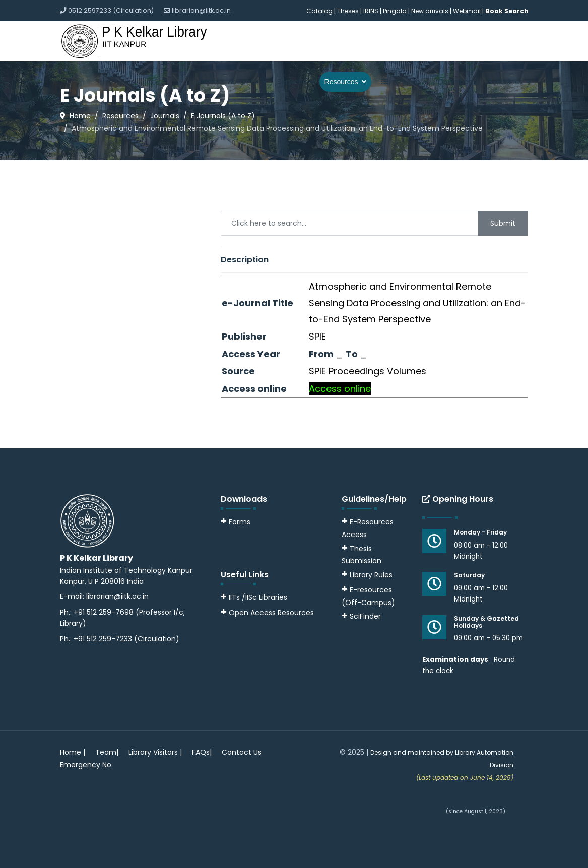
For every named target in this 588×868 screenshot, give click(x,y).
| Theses (346, 11)
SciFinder (361, 616)
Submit (503, 223)
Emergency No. (86, 765)
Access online (340, 389)
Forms (236, 522)
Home (207, 82)
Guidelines (505, 82)
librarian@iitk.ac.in (201, 10)
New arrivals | (432, 11)
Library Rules (367, 575)
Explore (398, 82)
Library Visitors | (155, 752)
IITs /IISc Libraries (258, 597)
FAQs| (202, 752)
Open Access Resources (271, 613)
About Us (243, 82)
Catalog (319, 11)
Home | (73, 752)
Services (292, 82)
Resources (341, 82)
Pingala (395, 11)
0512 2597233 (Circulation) (111, 10)
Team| (107, 752)
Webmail (467, 11)
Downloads (458, 82)
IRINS (372, 11)
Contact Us (242, 752)
